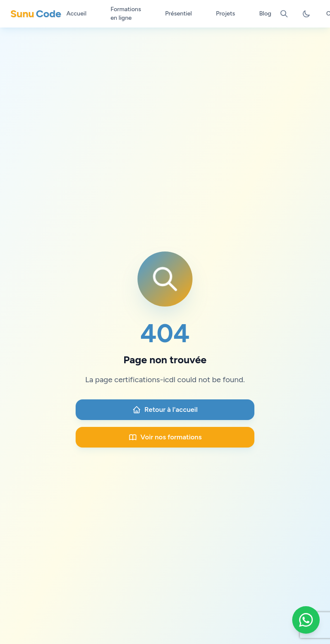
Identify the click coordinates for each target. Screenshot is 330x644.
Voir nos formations (165, 437)
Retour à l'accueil (165, 410)
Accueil (76, 14)
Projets (226, 14)
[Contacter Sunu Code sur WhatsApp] (306, 620)
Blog (265, 14)
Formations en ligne (126, 14)
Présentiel (178, 14)
